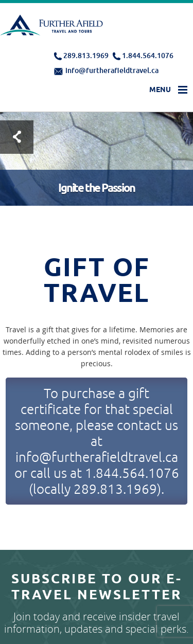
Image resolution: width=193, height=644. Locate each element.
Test (17, 137)
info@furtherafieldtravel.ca (112, 70)
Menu (160, 90)
